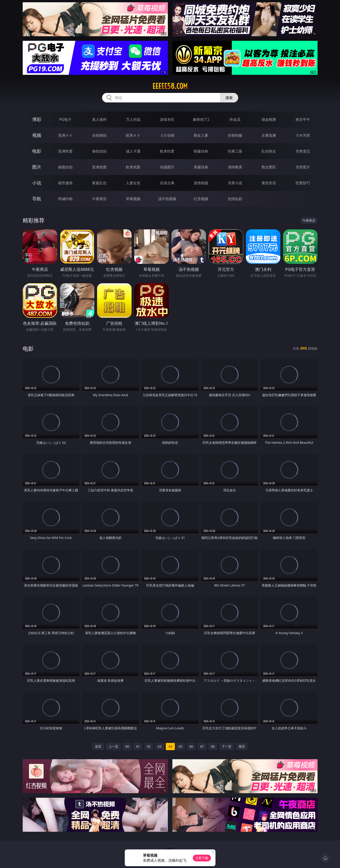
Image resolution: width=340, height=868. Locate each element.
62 (149, 746)
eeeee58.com (170, 86)
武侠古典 (167, 183)
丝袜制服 (235, 135)
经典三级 (235, 151)
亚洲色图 (99, 167)
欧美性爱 (167, 151)
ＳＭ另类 (303, 135)
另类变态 (303, 151)
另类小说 (235, 183)
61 (138, 746)
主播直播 (269, 135)
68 (213, 746)
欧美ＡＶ (133, 135)
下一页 (227, 746)
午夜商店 (99, 199)
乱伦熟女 (269, 151)
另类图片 (303, 167)
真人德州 (99, 119)
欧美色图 (133, 167)
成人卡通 (133, 151)
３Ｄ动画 (167, 135)
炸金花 (235, 119)
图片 (37, 167)
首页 (98, 746)
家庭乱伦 (99, 183)
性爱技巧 (303, 183)
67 (202, 746)
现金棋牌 (269, 119)
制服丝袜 (201, 151)
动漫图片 (167, 167)
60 (127, 746)
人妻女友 (133, 183)
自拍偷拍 (99, 135)
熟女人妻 (201, 135)
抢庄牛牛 (303, 119)
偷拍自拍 (99, 151)
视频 (37, 135)
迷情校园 (201, 183)
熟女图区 (269, 167)
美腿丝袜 (201, 167)
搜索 (229, 98)
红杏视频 (201, 199)
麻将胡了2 (201, 119)
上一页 (113, 746)
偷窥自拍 (65, 167)
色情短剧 (235, 199)
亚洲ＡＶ (65, 135)
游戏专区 (167, 119)
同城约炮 (65, 199)
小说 (37, 183)
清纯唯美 (235, 167)
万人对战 (133, 119)
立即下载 (202, 858)
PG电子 (65, 119)
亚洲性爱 (65, 151)
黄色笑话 (269, 183)
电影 (37, 151)
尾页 (242, 746)
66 (191, 746)
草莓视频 (133, 199)
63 (160, 746)
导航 (37, 199)
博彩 (37, 119)
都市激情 (65, 183)
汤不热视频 (167, 199)
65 (180, 746)
